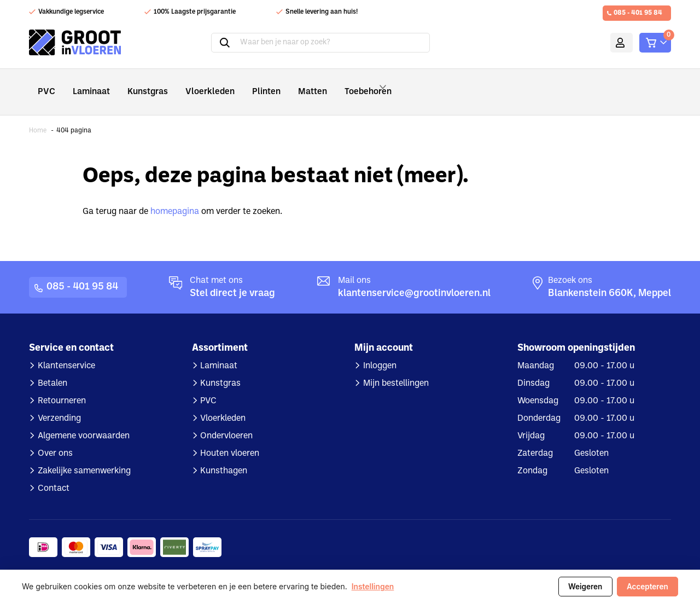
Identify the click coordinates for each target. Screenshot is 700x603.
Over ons (55, 438)
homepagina (175, 196)
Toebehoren (347, 84)
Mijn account (606, 43)
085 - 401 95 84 (638, 13)
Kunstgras (139, 84)
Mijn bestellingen (396, 368)
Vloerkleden (194, 84)
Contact (54, 473)
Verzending (59, 403)
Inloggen (380, 351)
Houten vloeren (230, 438)
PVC (45, 84)
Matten (286, 84)
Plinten (244, 84)
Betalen (52, 368)
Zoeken (211, 43)
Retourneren (62, 386)
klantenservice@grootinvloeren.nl (414, 278)
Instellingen (373, 587)
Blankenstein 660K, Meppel (609, 278)
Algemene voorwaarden (84, 421)
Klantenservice (66, 351)
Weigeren (584, 587)
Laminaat (87, 84)
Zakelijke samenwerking (84, 456)
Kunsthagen (224, 456)
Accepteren (647, 587)
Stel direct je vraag (232, 278)
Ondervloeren (226, 421)
